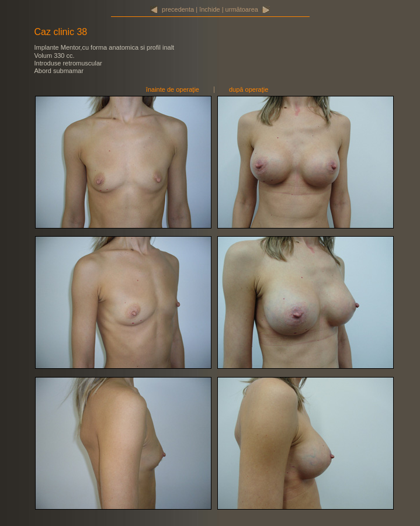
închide (209, 9)
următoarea (242, 9)
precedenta (178, 9)
